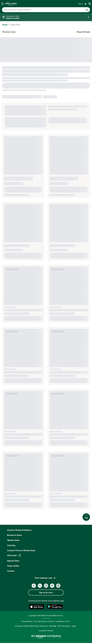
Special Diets (13, 561)
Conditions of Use (62, 621)
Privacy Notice (27, 621)
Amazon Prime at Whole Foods (21, 550)
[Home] (5, 25)
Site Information (64, 626)
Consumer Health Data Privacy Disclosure (31, 626)
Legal (74, 626)
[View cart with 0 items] (89, 4)
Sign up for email (46, 593)
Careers (11, 571)
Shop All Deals (83, 32)
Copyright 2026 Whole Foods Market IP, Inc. (46, 615)
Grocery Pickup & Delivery (19, 530)
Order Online (13, 566)
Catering (11, 545)
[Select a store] (46, 17)
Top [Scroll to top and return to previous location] (86, 517)
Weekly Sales (13, 540)
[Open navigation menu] (2, 4)
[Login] (83, 4)
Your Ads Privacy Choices (44, 621)
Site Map (53, 626)
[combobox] (42, 10)
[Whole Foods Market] (11, 4)
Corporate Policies (46, 631)
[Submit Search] (87, 10)
